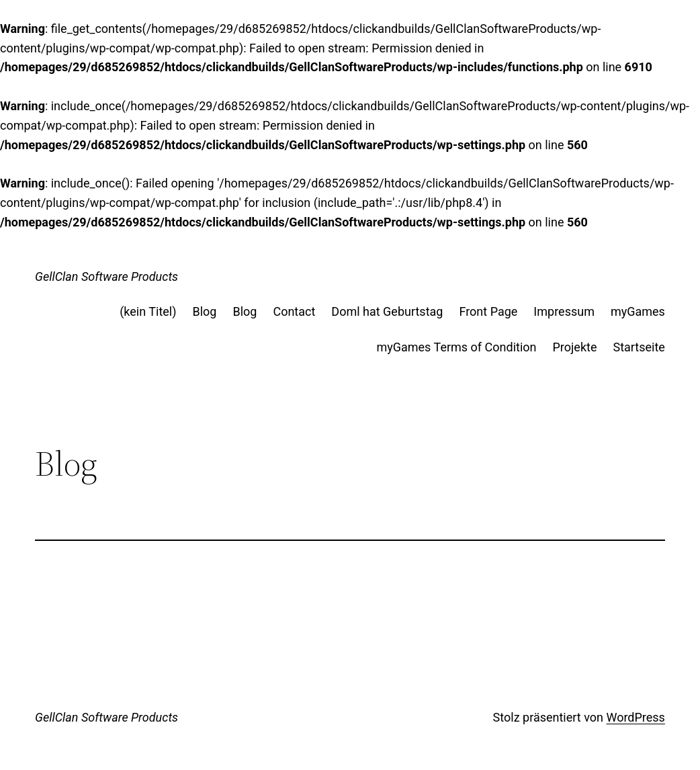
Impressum (564, 311)
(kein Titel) (148, 311)
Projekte (575, 347)
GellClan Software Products (106, 276)
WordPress (635, 717)
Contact (294, 311)
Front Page (488, 311)
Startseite (639, 347)
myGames (638, 311)
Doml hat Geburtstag (387, 311)
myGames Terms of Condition (456, 347)
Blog (204, 311)
